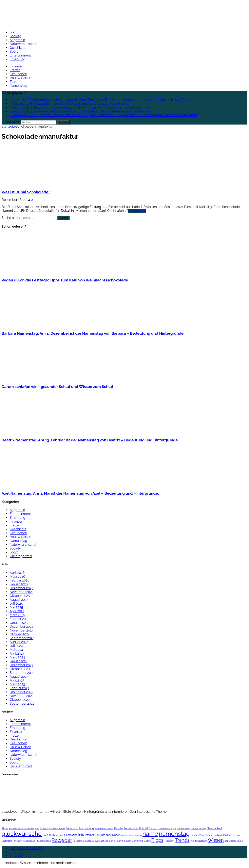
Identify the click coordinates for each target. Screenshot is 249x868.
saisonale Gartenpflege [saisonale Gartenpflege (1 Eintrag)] (97, 841)
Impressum (18, 852)
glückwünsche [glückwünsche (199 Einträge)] (22, 834)
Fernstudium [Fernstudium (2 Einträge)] (131, 828)
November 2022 (22, 696)
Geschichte (18, 48)
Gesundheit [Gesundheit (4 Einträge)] (214, 828)
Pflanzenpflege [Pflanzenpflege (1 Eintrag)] (43, 841)
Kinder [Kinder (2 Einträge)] (116, 835)
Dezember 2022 (21, 692)
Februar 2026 (20, 580)
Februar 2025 (20, 619)
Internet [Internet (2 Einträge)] (89, 835)
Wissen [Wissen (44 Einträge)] (216, 840)
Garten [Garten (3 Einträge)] (153, 828)
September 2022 (22, 703)
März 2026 (17, 577)
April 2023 (17, 680)
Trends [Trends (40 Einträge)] (182, 840)
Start (13, 32)
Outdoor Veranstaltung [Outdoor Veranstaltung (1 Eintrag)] (202, 835)
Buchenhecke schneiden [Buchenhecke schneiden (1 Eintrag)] (22, 829)
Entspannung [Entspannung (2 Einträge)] (86, 828)
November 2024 (22, 630)
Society (15, 36)
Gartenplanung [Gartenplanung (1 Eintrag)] (198, 829)
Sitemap (16, 856)
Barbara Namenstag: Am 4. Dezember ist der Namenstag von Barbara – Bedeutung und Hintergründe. (93, 333)
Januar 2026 (19, 584)
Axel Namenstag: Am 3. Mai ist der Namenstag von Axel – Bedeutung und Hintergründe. (80, 493)
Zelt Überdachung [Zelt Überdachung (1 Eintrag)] (234, 841)
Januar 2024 (19, 661)
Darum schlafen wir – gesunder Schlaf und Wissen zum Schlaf (57, 387)
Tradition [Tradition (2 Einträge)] (169, 841)
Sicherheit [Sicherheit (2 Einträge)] (137, 841)
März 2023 (17, 684)
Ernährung (17, 59)
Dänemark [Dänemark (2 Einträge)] (72, 828)
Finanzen (16, 66)
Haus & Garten (20, 78)
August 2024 (19, 642)
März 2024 (17, 657)
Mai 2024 (16, 650)
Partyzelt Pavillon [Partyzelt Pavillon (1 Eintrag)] (223, 835)
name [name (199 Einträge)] (150, 834)
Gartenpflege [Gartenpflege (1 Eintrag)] (184, 829)
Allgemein (17, 40)
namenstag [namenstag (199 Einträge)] (174, 834)
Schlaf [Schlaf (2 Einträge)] (113, 841)
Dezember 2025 (21, 588)
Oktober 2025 (20, 596)
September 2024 (22, 638)
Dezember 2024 (21, 627)
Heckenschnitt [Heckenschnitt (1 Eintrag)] (56, 835)
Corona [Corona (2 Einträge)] (44, 828)
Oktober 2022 (20, 700)
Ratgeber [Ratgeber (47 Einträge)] (62, 840)
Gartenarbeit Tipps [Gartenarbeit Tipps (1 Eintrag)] (167, 829)
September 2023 (22, 673)
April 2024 (17, 653)
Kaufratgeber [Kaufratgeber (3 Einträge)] (103, 835)
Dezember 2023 (21, 665)
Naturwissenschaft (24, 44)
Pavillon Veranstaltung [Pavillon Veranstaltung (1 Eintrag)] (24, 841)
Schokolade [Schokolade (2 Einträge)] (124, 841)
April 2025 (17, 611)
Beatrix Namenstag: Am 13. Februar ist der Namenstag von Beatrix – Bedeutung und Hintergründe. (90, 440)
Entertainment (20, 55)
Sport (14, 52)
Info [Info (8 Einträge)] (81, 835)
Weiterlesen (137, 211)
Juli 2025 (16, 603)
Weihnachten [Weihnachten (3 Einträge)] (199, 841)
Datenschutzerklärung (26, 848)
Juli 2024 (16, 646)
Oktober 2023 (20, 669)
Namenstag (18, 86)
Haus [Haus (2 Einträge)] (45, 835)
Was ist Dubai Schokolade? (26, 192)
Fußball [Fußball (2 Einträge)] (143, 828)
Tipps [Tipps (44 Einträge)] (157, 840)
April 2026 (17, 573)
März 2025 (17, 615)
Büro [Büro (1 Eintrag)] (37, 829)
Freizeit (15, 70)
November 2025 (22, 592)
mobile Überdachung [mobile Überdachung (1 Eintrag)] (131, 835)
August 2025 (19, 600)
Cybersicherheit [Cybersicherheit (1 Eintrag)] (57, 829)
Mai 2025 (16, 607)
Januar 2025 (19, 623)
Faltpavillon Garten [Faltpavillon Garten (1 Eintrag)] (104, 829)
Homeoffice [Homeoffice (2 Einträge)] (71, 835)
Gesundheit (18, 74)
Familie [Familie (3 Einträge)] (119, 828)
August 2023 (19, 677)
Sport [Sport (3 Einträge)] (147, 841)
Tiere (13, 82)
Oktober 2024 (20, 634)
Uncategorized (21, 556)
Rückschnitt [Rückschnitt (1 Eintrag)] (79, 841)
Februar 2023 (19, 688)
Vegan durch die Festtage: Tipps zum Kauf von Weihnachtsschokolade (65, 280)
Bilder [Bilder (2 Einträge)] (5, 828)
